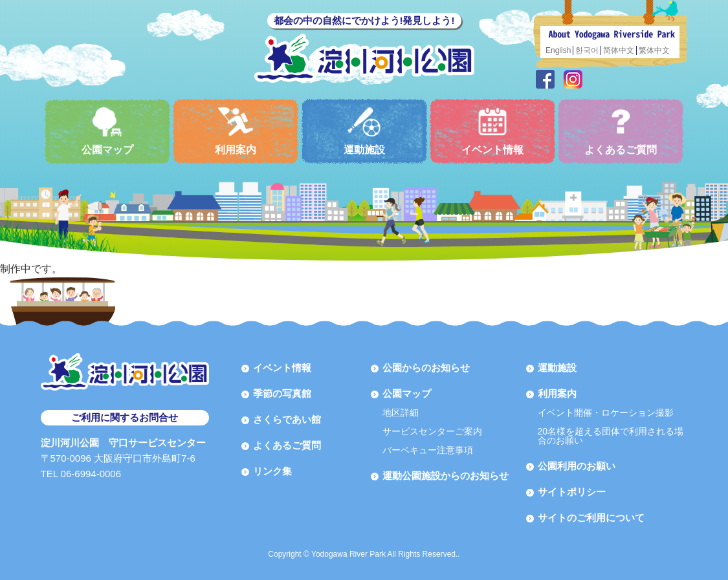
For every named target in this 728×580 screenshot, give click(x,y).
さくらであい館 (287, 419)
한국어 (587, 50)
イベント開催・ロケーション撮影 (606, 413)
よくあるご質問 (621, 131)
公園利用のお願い (577, 466)
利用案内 (236, 131)
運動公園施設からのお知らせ (446, 476)
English (558, 50)
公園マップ (107, 131)
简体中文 (619, 50)
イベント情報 (492, 131)
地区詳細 (401, 413)
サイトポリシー (572, 492)
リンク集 (272, 471)
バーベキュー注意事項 (428, 450)
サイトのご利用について (591, 518)
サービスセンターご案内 (432, 431)
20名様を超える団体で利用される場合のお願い (611, 436)
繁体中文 (654, 50)
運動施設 (364, 131)
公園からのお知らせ (426, 368)
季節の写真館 (282, 393)
